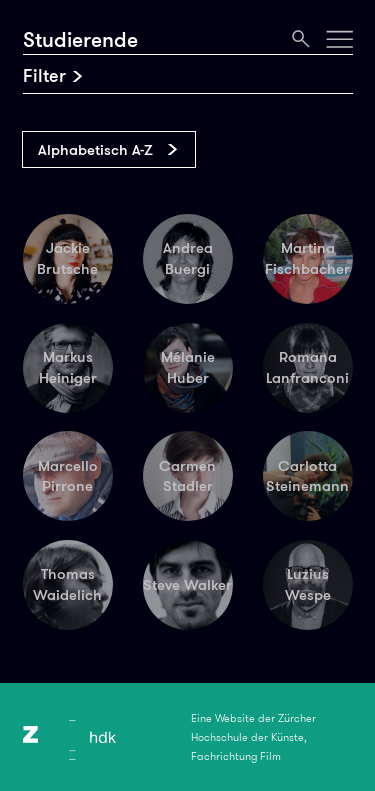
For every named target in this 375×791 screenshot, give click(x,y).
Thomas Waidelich (67, 584)
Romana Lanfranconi (307, 367)
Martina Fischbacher (307, 258)
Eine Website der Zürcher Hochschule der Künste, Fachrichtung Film (253, 737)
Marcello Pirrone (68, 476)
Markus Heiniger (68, 367)
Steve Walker (187, 585)
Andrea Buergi (188, 258)
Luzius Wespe (308, 584)
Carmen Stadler (187, 476)
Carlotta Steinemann (307, 476)
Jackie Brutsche (67, 258)
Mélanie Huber (188, 367)
